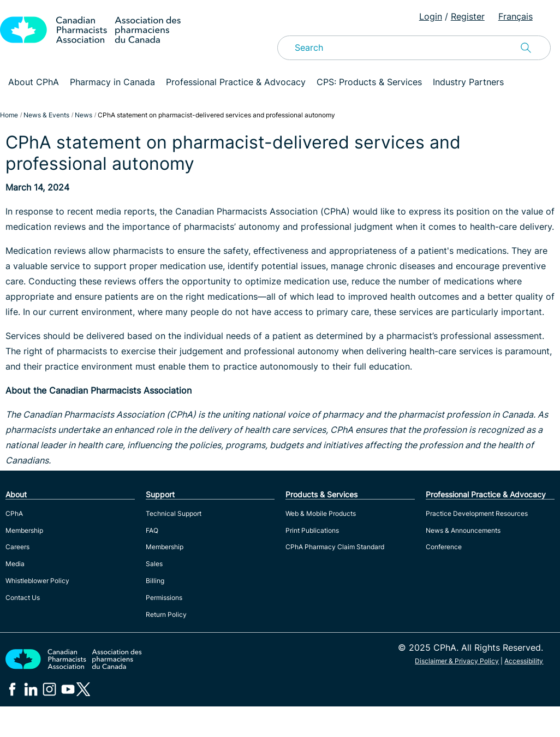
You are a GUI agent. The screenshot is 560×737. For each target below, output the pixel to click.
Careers (17, 547)
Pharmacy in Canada (112, 82)
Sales (154, 564)
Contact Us (23, 598)
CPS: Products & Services (369, 82)
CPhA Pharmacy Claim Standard (335, 547)
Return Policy (166, 614)
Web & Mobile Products (321, 513)
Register (468, 16)
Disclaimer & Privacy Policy (457, 661)
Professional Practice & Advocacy (236, 82)
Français (516, 16)
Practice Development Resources (477, 513)
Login (431, 16)
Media (15, 564)
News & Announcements (463, 530)
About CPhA (34, 82)
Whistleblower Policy (37, 581)
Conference (444, 547)
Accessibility (524, 661)
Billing (155, 581)
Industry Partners (468, 82)
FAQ (152, 530)
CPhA (14, 513)
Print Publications (312, 530)
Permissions (164, 598)
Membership (24, 530)
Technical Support (174, 513)
